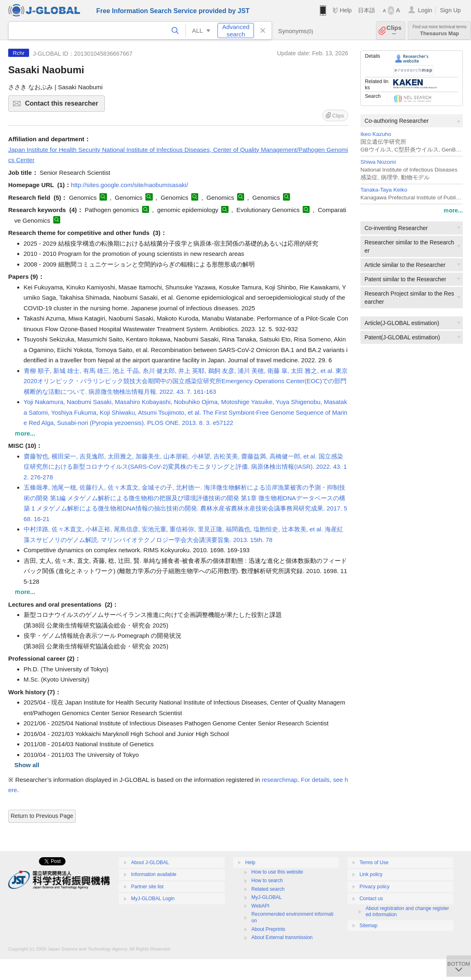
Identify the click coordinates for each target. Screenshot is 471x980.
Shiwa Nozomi (378, 162)
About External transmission (282, 937)
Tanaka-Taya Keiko (384, 190)
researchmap (280, 780)
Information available (154, 874)
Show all (27, 765)
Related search (268, 889)
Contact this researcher (64, 106)
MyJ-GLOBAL (267, 897)
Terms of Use (374, 863)
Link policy (371, 874)
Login (425, 10)
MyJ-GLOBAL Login (153, 899)
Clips (394, 30)
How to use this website (277, 872)
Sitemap (369, 926)
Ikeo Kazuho (376, 134)
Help (345, 10)
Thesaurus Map (439, 30)
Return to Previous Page (42, 816)
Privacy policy (375, 887)
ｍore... (453, 210)
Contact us (371, 899)
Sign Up (450, 10)
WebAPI (260, 906)
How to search (267, 881)
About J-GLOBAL (150, 863)
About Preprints (268, 929)
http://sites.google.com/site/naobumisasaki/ (129, 185)
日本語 (367, 10)
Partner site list (147, 887)
